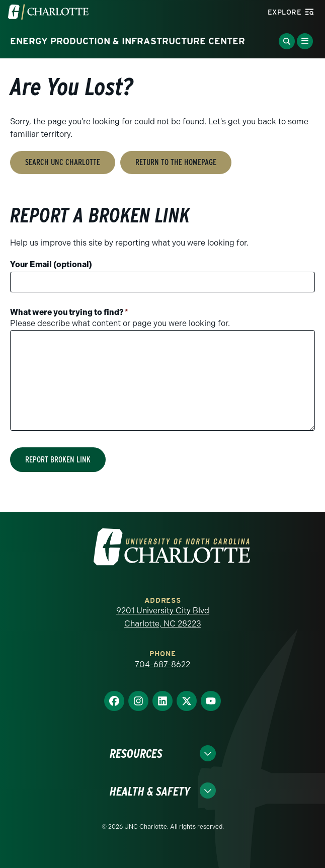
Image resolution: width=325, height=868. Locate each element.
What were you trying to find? (69, 312)
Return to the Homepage (176, 162)
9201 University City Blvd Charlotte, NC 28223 (163, 617)
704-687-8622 (162, 664)
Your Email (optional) (51, 264)
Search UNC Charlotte (63, 162)
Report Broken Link (58, 460)
